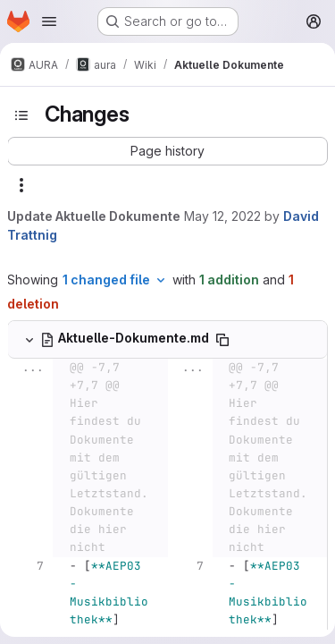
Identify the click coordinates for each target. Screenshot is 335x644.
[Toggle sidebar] (21, 115)
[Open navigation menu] (49, 21)
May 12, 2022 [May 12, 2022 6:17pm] (222, 216)
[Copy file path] (222, 340)
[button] (167, 151)
